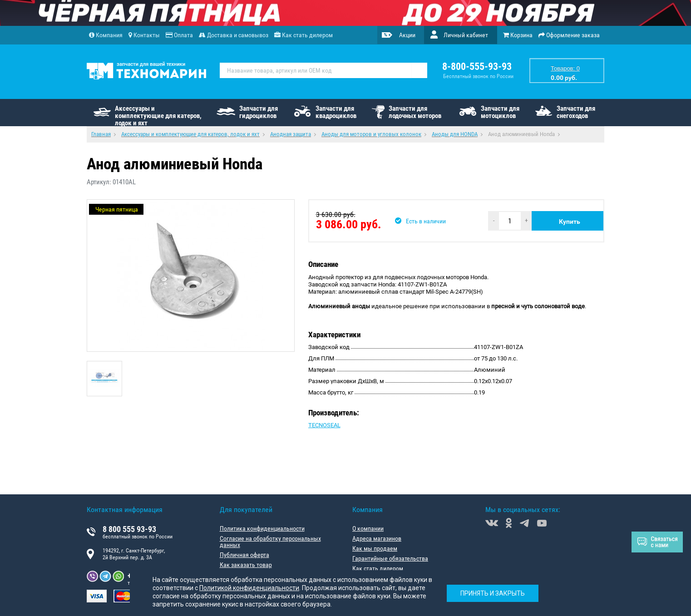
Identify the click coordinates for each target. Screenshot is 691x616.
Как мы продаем (375, 548)
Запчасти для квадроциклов (336, 112)
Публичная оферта (244, 555)
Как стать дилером (378, 568)
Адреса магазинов (377, 538)
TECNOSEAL (324, 425)
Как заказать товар (246, 565)
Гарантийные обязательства (390, 558)
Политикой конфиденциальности (249, 588)
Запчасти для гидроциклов (259, 112)
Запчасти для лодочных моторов (415, 112)
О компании (368, 528)
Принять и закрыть (493, 593)
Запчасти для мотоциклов (500, 112)
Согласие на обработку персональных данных (270, 542)
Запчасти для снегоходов (576, 112)
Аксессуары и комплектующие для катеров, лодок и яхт (158, 115)
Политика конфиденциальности (262, 528)
